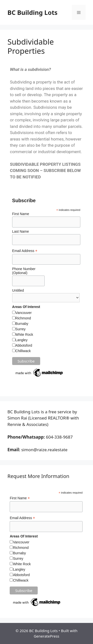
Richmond (23, 318)
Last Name (21, 231)
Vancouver (24, 313)
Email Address (25, 251)
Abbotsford (24, 345)
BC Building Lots (32, 12)
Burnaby (22, 324)
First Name (21, 214)
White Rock (24, 335)
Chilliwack (23, 351)
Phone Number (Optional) (24, 271)
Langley (21, 340)
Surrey (20, 329)
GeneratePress (46, 636)
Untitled (18, 290)
